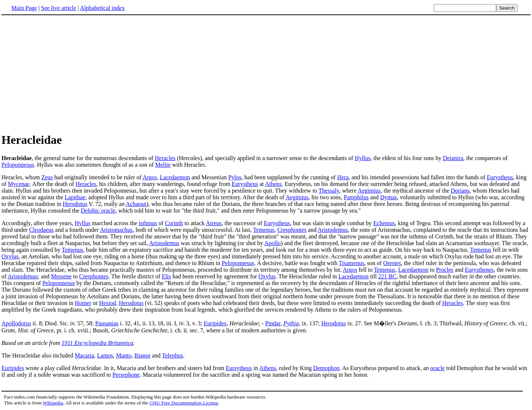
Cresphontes (292, 230)
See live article (59, 8)
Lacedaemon (175, 177)
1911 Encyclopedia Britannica (98, 343)
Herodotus (75, 204)
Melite (163, 165)
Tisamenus (352, 263)
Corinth (174, 223)
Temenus (264, 230)
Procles (445, 270)
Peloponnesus (18, 165)
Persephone (126, 375)
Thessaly (329, 191)
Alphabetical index (102, 8)
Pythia (291, 323)
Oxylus (10, 256)
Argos (150, 177)
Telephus (173, 355)
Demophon (326, 368)
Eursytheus (239, 368)
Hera (343, 177)
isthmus (148, 223)
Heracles (165, 158)
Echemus (384, 223)
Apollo (272, 243)
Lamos (105, 355)
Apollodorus (16, 323)
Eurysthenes (479, 270)
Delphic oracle (98, 211)
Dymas (388, 197)
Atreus (214, 223)
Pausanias (107, 323)
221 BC (387, 276)
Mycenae (19, 184)
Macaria (84, 355)
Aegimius (369, 191)
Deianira (453, 158)
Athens (273, 184)
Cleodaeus (42, 230)
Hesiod (107, 303)
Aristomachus (116, 230)
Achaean (136, 204)
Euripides (215, 323)
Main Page (24, 8)
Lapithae (75, 197)
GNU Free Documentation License (184, 403)
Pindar (273, 323)
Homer (83, 303)
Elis (166, 276)
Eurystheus (500, 177)
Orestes (392, 263)
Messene (61, 276)
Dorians (460, 191)
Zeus (47, 177)
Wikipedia (53, 403)
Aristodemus (333, 230)
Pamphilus (356, 197)
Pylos (235, 177)
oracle (438, 368)
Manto (124, 355)
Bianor (143, 355)
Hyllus (363, 158)
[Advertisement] (64, 74)
